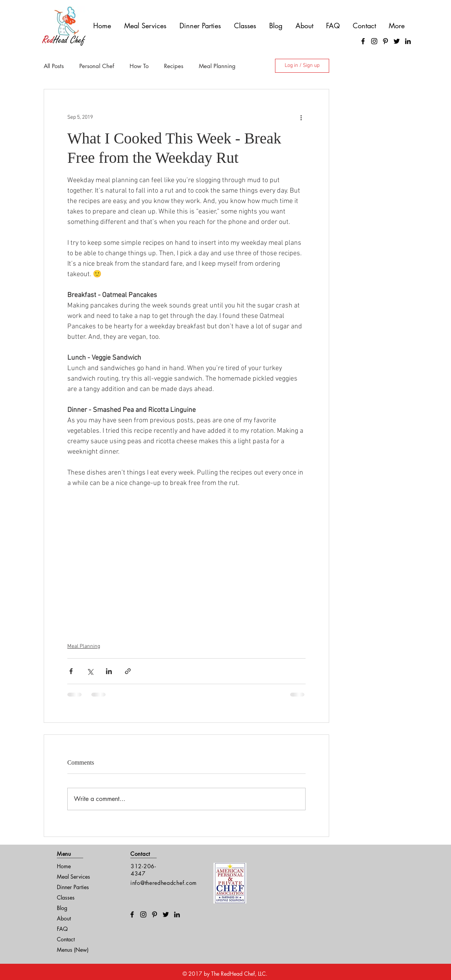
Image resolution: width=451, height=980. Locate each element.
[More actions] (301, 117)
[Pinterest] (385, 41)
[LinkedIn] (408, 41)
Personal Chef (97, 66)
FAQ (62, 929)
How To (139, 66)
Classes (66, 897)
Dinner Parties (73, 887)
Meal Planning (217, 66)
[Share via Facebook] (71, 671)
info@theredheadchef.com (164, 883)
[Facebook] (363, 41)
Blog (62, 908)
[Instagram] (374, 41)
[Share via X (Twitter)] (90, 671)
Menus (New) (73, 950)
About (64, 918)
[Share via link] (128, 671)
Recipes (174, 66)
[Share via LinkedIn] (109, 671)
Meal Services (73, 877)
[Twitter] (397, 41)
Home (64, 866)
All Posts (54, 66)
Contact (66, 939)
